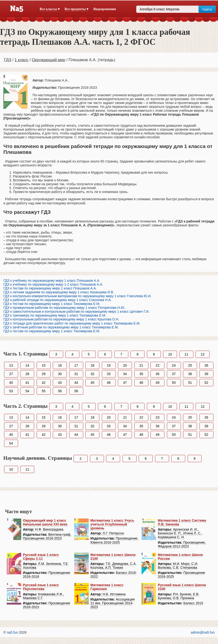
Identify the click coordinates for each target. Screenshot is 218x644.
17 (76, 365)
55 (44, 391)
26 (206, 365)
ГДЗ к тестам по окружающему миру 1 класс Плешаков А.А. (50, 288)
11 (186, 354)
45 (92, 383)
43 (60, 383)
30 (60, 374)
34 (125, 374)
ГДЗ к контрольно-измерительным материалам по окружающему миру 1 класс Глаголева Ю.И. (77, 296)
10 (170, 354)
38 (190, 374)
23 (157, 417)
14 (27, 365)
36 (157, 374)
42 (44, 383)
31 (76, 374)
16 (60, 365)
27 (11, 374)
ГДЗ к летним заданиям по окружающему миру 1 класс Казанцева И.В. (59, 292)
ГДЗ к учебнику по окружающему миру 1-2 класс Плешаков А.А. (53, 284)
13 (11, 365)
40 (11, 383)
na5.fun (12, 632)
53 (11, 391)
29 (44, 374)
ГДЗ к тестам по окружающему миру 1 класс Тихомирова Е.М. (52, 304)
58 (76, 391)
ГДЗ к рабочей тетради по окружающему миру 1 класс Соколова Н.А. (58, 300)
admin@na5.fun (203, 632)
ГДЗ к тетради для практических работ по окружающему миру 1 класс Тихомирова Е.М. (72, 323)
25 (190, 365)
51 (190, 383)
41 (27, 383)
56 (60, 391)
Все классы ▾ (50, 9)
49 (157, 383)
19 (109, 365)
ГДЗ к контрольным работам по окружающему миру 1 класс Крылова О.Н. (61, 319)
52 (206, 383)
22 (157, 365)
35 (141, 374)
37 (174, 374)
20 (125, 365)
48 (141, 383)
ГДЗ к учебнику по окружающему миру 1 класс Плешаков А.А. (52, 281)
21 (141, 365)
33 (109, 374)
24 (174, 365)
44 (76, 383)
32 (92, 374)
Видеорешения (105, 9)
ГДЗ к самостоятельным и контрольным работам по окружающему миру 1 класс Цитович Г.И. (76, 311)
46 (109, 383)
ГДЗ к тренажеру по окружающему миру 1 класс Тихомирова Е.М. (55, 315)
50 (174, 383)
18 (92, 365)
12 (203, 354)
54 (27, 391)
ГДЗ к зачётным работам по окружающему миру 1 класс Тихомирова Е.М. (61, 327)
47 (125, 383)
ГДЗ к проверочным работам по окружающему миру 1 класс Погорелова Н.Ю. (64, 308)
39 (206, 374)
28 (27, 374)
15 (44, 365)
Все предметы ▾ (76, 9)
